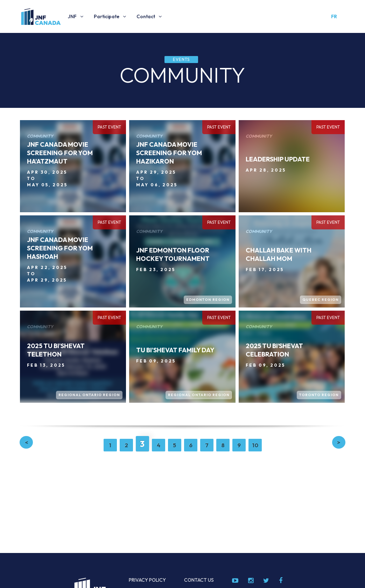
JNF (72, 16)
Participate (107, 16)
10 (255, 445)
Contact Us (199, 580)
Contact (146, 16)
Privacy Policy (147, 580)
